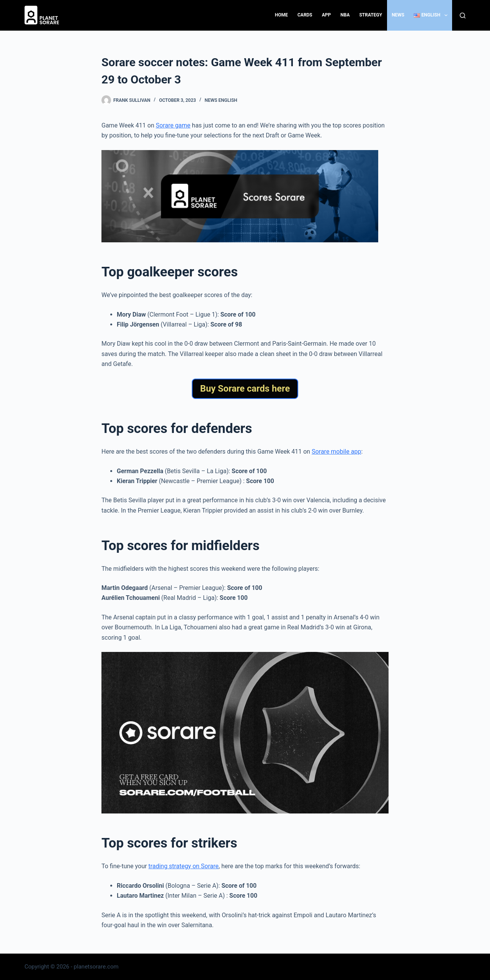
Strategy (371, 15)
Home (281, 15)
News (398, 15)
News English (221, 100)
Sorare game (173, 125)
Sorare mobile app (336, 452)
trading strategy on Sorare (184, 866)
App (327, 15)
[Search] (463, 16)
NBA (345, 15)
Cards (305, 15)
